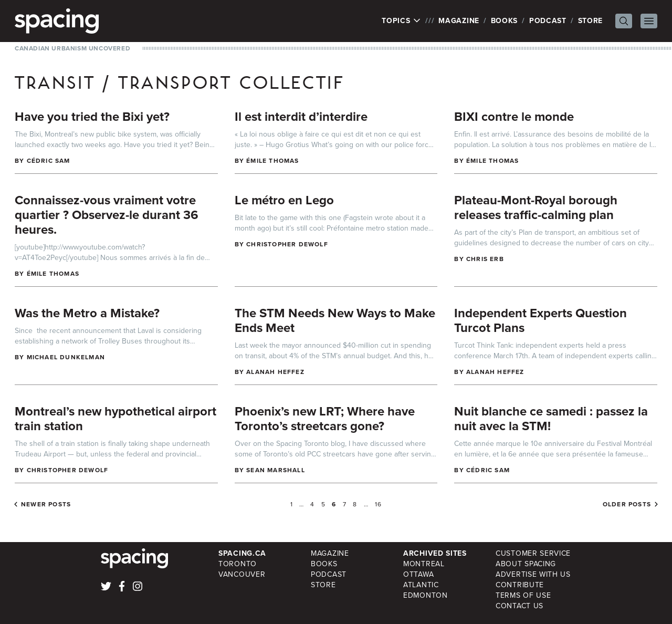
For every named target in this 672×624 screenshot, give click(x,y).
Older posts (627, 504)
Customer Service (533, 553)
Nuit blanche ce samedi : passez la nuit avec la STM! (551, 419)
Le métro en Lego (284, 200)
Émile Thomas (272, 161)
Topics (401, 21)
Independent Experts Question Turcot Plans (540, 320)
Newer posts (46, 504)
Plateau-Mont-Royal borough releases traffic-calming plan (536, 207)
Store (591, 21)
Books (505, 21)
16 (378, 504)
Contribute (520, 585)
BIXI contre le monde (514, 117)
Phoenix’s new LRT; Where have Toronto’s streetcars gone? (325, 419)
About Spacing (526, 564)
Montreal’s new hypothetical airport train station (115, 419)
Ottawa (418, 574)
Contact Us (519, 606)
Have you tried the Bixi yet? (92, 117)
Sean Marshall (276, 470)
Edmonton (426, 595)
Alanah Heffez (275, 372)
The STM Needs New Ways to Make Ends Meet (335, 320)
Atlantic (421, 585)
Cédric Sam (49, 161)
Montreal (424, 564)
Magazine (459, 21)
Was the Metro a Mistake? (87, 313)
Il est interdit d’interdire (301, 117)
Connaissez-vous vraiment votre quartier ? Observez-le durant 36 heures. (107, 215)
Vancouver (242, 574)
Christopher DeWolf (287, 244)
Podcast (548, 21)
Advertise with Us (533, 574)
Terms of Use (523, 595)
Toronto (238, 564)
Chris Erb (485, 259)
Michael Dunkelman (66, 357)
